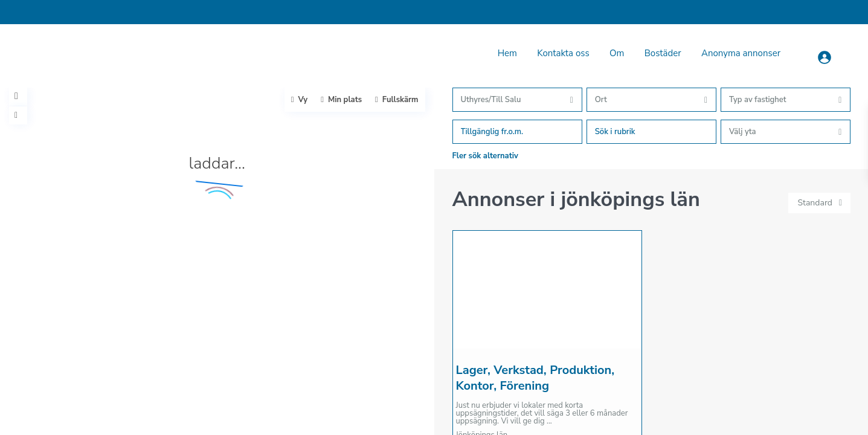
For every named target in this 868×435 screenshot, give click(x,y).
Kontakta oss (563, 53)
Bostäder (663, 53)
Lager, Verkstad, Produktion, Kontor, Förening (535, 378)
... (549, 421)
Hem (507, 53)
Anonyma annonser (741, 53)
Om (617, 53)
